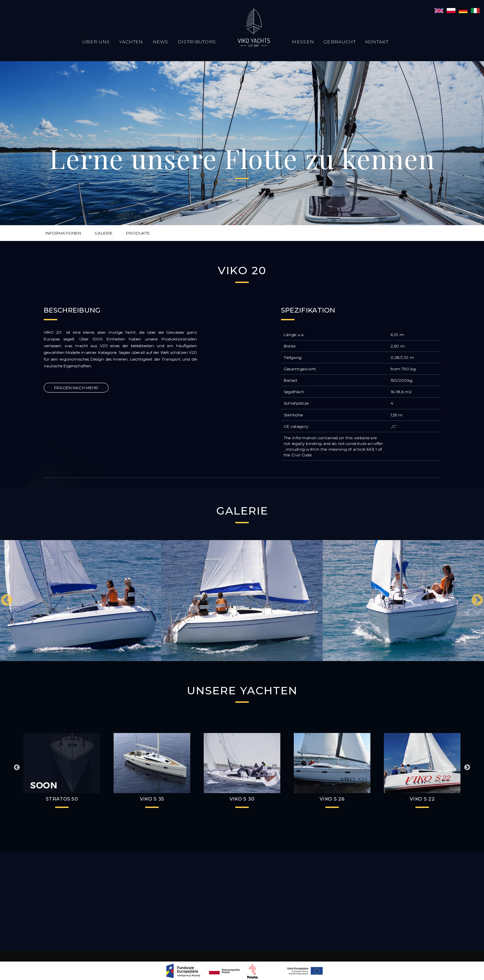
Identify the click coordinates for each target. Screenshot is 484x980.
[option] (81, 601)
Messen (303, 42)
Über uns (96, 42)
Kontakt (377, 42)
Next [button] (477, 601)
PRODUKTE (138, 233)
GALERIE (104, 233)
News (160, 42)
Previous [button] (7, 601)
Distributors (197, 42)
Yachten (131, 42)
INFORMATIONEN (63, 233)
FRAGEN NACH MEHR (76, 388)
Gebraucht (339, 42)
